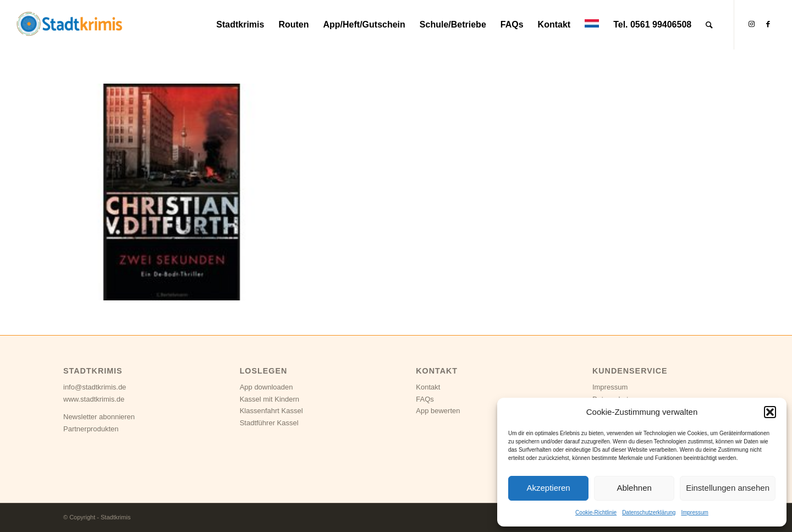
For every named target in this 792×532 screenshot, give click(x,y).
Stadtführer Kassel (269, 423)
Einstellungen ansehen (728, 488)
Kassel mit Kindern (269, 399)
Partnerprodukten (91, 429)
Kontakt (428, 387)
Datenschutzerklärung (649, 512)
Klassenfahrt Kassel (271, 411)
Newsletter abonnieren (99, 417)
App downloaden (266, 387)
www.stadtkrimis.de (94, 399)
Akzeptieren (548, 488)
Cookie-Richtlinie (596, 512)
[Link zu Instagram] (751, 24)
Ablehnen (634, 488)
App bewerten (438, 411)
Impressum (694, 512)
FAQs (425, 399)
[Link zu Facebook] (768, 24)
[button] (770, 412)
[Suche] (709, 25)
